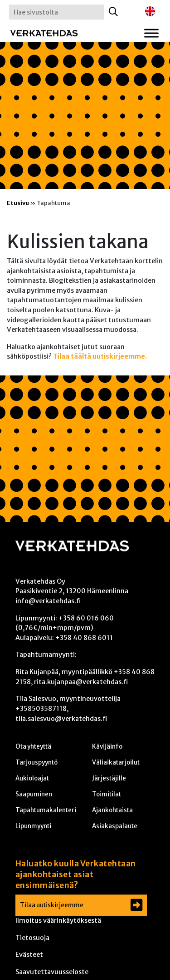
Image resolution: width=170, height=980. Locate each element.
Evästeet (29, 955)
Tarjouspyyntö (36, 762)
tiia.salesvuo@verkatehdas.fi (61, 719)
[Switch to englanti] (150, 12)
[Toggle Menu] (151, 33)
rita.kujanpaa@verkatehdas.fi (81, 682)
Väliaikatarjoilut (116, 762)
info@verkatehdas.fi (48, 601)
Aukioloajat (32, 778)
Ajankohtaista (112, 810)
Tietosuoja (32, 938)
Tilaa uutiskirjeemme (52, 905)
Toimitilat (107, 794)
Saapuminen (34, 794)
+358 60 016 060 (86, 618)
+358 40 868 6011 (84, 638)
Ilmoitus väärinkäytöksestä (58, 920)
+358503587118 (41, 709)
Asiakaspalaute (115, 826)
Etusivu (18, 203)
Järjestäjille (109, 778)
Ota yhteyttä (33, 747)
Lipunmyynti (33, 826)
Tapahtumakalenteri (46, 810)
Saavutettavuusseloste (52, 972)
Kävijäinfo (107, 747)
